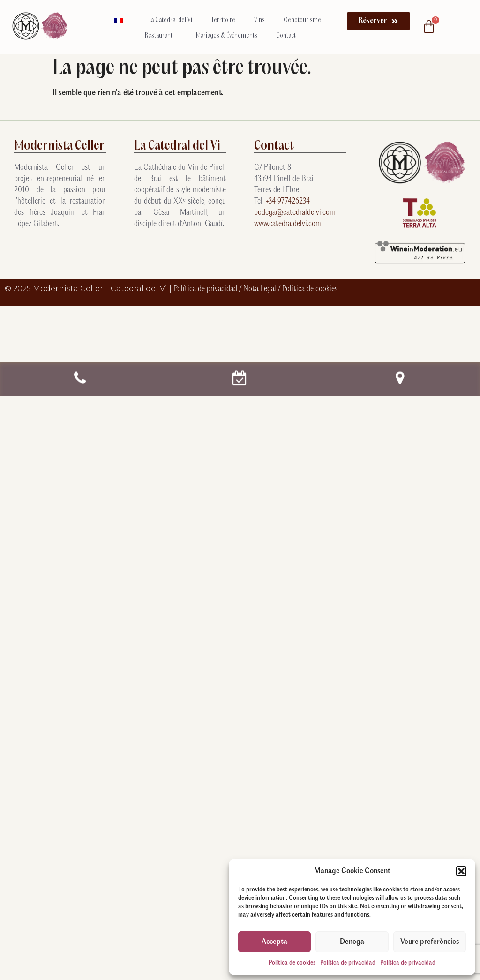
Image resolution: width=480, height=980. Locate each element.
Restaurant (161, 36)
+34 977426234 (288, 201)
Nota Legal (261, 289)
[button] (461, 871)
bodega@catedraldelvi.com (295, 213)
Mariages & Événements (227, 36)
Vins (259, 20)
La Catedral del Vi (170, 20)
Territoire (223, 20)
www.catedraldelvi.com (288, 224)
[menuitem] (122, 21)
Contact (286, 36)
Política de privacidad (348, 963)
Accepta (274, 942)
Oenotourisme (305, 21)
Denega (352, 942)
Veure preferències (430, 942)
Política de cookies (292, 963)
